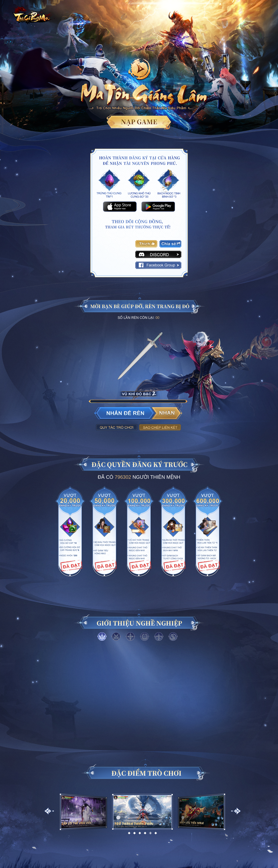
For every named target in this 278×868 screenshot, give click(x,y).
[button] (129, 833)
